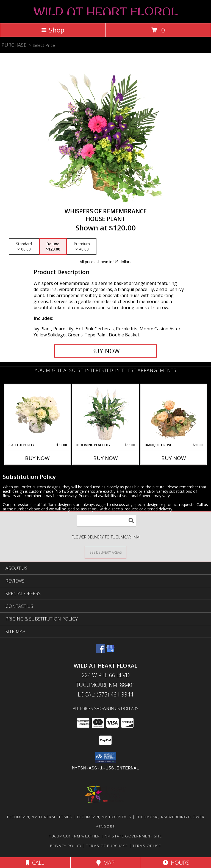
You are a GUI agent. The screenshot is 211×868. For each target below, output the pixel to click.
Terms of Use (147, 846)
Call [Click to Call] (35, 863)
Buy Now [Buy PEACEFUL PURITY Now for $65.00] (37, 458)
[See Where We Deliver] (105, 552)
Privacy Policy (66, 846)
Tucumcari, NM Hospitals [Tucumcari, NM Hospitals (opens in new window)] (104, 817)
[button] (106, 758)
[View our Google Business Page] (110, 651)
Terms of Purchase (107, 846)
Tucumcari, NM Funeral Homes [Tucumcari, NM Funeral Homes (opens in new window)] (39, 817)
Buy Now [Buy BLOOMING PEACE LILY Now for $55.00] (105, 458)
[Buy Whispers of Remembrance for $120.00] (105, 351)
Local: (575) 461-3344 (105, 694)
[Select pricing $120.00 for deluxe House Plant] (53, 247)
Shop (53, 30)
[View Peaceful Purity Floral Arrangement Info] (38, 413)
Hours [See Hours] (176, 863)
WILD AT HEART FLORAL (105, 11)
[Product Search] (107, 520)
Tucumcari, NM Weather (74, 836)
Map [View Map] (105, 863)
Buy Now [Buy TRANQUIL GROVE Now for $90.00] (174, 458)
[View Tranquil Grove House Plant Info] (174, 413)
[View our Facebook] (101, 651)
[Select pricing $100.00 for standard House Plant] (24, 247)
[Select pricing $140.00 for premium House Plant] (82, 247)
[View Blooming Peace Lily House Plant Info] (106, 413)
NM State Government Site (133, 836)
